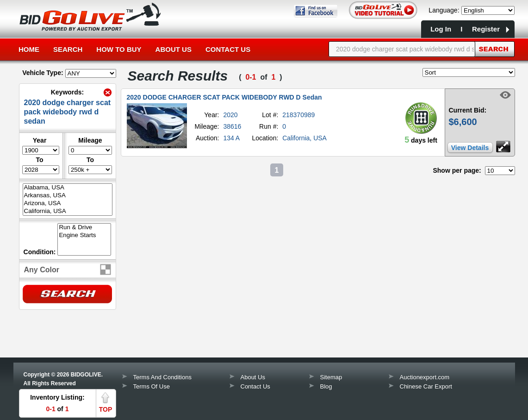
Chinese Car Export (426, 386)
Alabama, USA (68, 188)
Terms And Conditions (162, 377)
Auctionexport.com (425, 377)
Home (29, 49)
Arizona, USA (68, 204)
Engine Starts (84, 235)
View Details (470, 148)
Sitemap (331, 377)
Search (68, 49)
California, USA (68, 211)
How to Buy (119, 49)
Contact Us (228, 49)
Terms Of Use (152, 386)
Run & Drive (84, 228)
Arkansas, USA (68, 196)
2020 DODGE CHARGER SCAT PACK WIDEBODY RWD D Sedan (224, 97)
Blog (326, 386)
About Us (174, 49)
